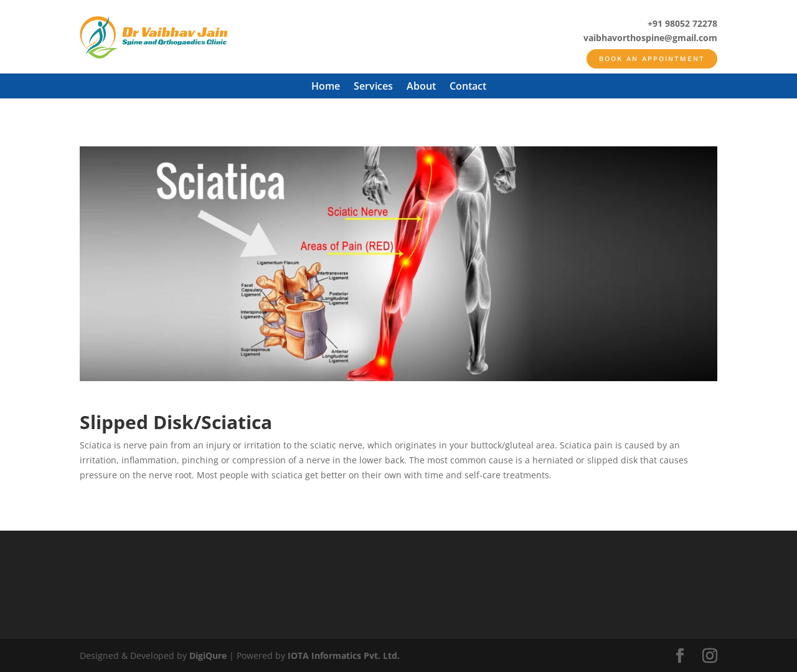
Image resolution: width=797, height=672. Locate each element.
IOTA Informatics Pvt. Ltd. (344, 655)
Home (326, 87)
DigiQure (208, 655)
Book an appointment (652, 59)
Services (373, 87)
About (421, 87)
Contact (468, 87)
